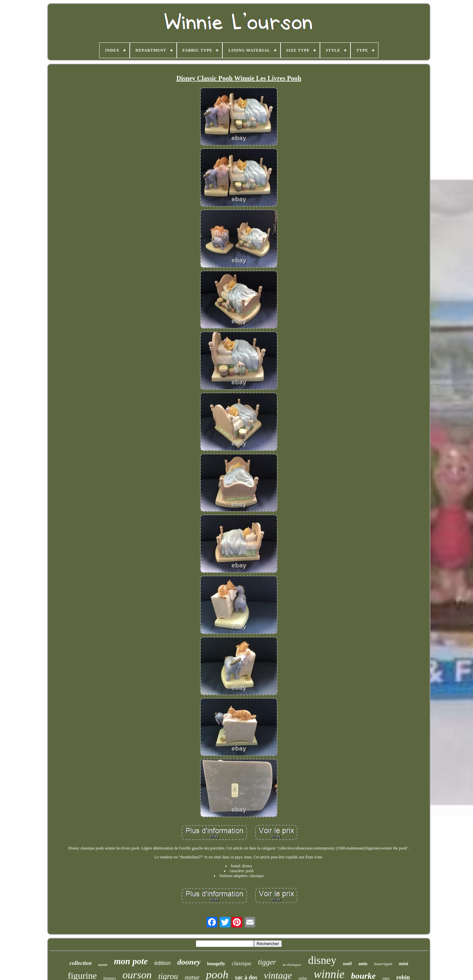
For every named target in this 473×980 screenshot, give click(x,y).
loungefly (216, 964)
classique (242, 963)
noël (347, 964)
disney (322, 960)
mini (403, 964)
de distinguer (292, 965)
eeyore (103, 965)
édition (163, 963)
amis (363, 964)
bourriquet (383, 964)
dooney (189, 962)
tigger (267, 962)
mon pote (131, 961)
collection (80, 963)
